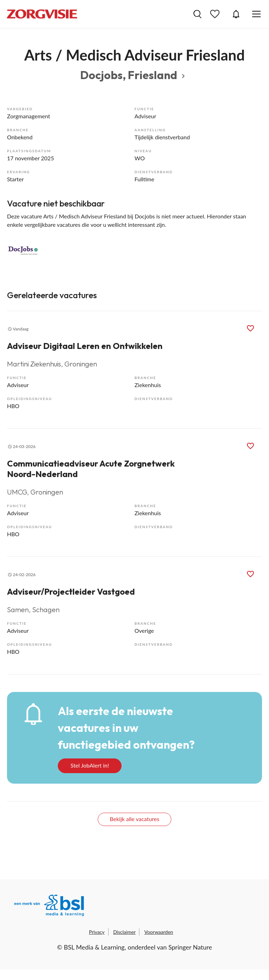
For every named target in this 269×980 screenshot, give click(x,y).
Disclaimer (124, 932)
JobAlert (236, 14)
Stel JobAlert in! (90, 765)
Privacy (97, 932)
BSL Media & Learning (94, 947)
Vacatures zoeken (197, 14)
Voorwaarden (159, 932)
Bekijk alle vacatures (134, 819)
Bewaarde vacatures (216, 14)
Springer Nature (190, 947)
